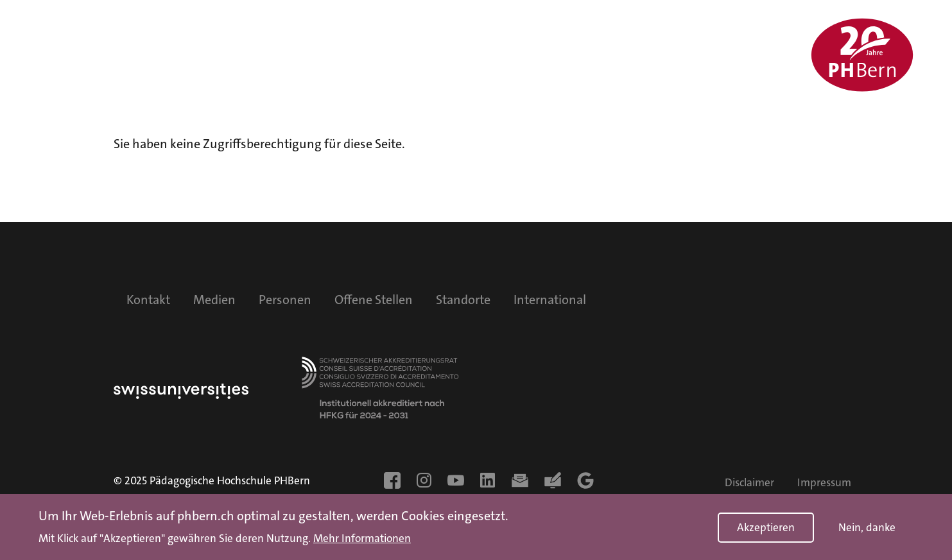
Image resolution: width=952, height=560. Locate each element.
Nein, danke (867, 530)
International (550, 300)
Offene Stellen (374, 300)
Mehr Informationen (362, 541)
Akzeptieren (766, 530)
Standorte (463, 300)
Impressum (824, 483)
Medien (214, 300)
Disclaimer (749, 483)
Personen (285, 300)
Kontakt (148, 300)
